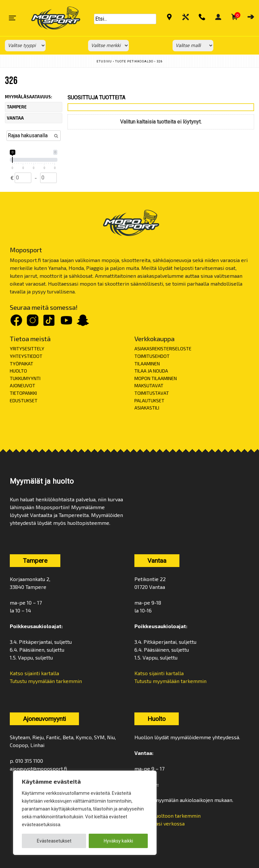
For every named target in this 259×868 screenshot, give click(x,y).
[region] (85, 813)
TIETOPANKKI (23, 393)
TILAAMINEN (147, 364)
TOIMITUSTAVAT (152, 393)
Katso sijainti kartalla (34, 673)
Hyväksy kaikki (118, 841)
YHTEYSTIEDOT (26, 356)
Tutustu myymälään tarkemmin (46, 681)
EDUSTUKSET (24, 401)
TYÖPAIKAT (22, 364)
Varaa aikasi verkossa (160, 823)
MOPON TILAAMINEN (156, 378)
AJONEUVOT (23, 385)
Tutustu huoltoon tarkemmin (168, 816)
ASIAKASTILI (147, 408)
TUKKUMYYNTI (25, 378)
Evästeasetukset (54, 841)
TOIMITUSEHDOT (152, 356)
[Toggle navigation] (12, 18)
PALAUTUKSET (149, 401)
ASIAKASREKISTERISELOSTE (163, 349)
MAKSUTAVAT (149, 385)
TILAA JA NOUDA (151, 371)
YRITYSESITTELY (27, 349)
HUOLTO (18, 371)
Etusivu (104, 61)
